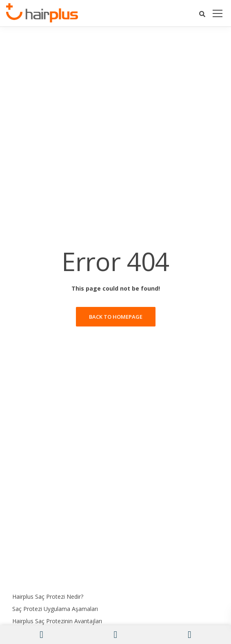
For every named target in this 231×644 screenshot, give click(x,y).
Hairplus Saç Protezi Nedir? (48, 597)
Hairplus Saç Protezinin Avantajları (57, 621)
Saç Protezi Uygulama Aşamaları (55, 609)
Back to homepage (116, 317)
